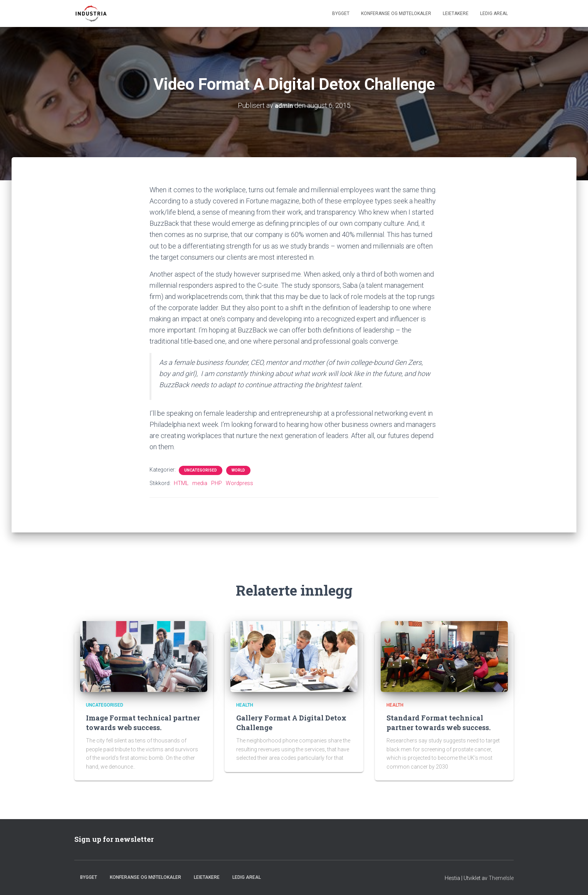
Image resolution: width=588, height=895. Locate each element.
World (238, 470)
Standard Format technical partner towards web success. (438, 722)
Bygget (341, 13)
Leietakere (456, 13)
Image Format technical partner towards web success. (143, 722)
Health (245, 705)
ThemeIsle (501, 878)
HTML (181, 483)
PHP (217, 483)
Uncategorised (201, 470)
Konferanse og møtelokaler (396, 13)
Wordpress (239, 483)
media (200, 483)
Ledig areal (494, 13)
